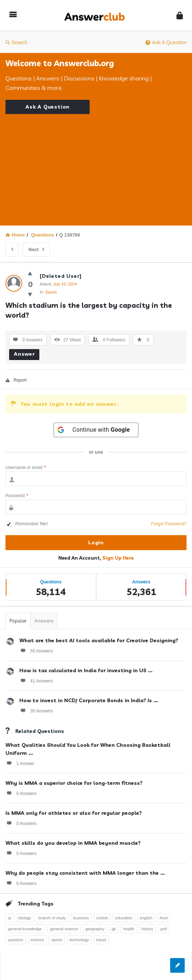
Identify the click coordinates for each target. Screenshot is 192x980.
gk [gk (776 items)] (114, 929)
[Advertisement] (96, 165)
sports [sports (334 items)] (57, 940)
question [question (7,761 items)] (16, 940)
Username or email (26, 468)
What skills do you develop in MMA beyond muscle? (73, 843)
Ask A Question (166, 42)
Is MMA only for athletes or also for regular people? (74, 813)
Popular (18, 621)
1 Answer (20, 763)
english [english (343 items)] (146, 918)
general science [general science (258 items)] (64, 929)
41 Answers (36, 681)
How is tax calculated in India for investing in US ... (86, 670)
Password (17, 496)
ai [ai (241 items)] (10, 918)
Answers (44, 621)
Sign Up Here (118, 558)
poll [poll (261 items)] (163, 929)
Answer (24, 354)
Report (16, 380)
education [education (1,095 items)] (124, 918)
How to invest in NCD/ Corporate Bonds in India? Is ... (89, 700)
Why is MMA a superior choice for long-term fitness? (74, 783)
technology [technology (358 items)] (79, 940)
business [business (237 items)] (81, 918)
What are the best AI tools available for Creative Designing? (99, 640)
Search (16, 42)
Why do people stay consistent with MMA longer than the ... (85, 873)
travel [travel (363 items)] (101, 940)
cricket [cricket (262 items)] (102, 918)
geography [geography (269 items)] (95, 929)
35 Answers (36, 711)
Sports (51, 292)
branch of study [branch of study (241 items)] (52, 918)
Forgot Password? (169, 524)
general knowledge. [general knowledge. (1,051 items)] (25, 929)
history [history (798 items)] (147, 929)
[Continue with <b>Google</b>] (96, 430)
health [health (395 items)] (129, 929)
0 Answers (21, 793)
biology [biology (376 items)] (25, 918)
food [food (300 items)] (163, 918)
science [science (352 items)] (37, 940)
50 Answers (36, 651)
